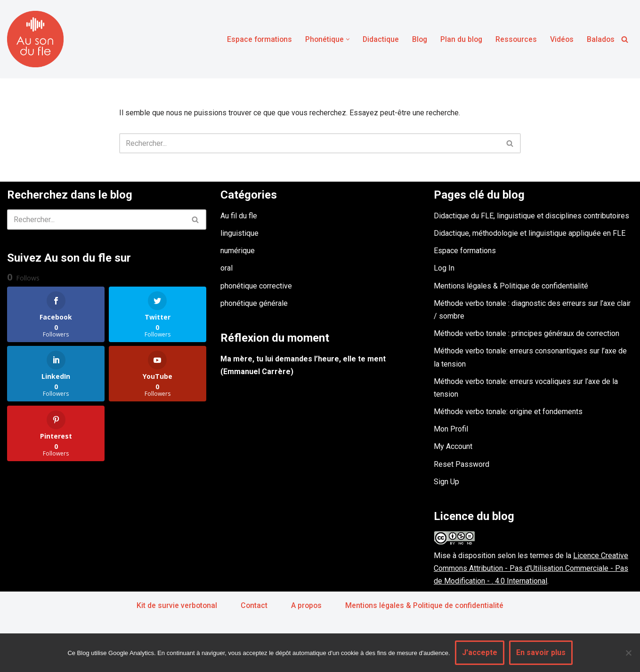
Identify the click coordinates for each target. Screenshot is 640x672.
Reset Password (462, 464)
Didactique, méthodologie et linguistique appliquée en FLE (530, 233)
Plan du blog (459, 39)
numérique (238, 251)
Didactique (377, 39)
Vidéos (561, 39)
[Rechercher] (625, 39)
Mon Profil (451, 429)
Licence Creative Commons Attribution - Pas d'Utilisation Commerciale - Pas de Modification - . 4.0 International (531, 568)
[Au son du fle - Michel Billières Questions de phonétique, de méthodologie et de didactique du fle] (35, 39)
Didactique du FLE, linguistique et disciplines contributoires (531, 216)
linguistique (239, 233)
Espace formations (255, 39)
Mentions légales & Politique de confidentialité (511, 286)
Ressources (515, 39)
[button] (344, 39)
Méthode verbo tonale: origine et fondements (508, 412)
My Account (453, 447)
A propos (306, 605)
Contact (253, 605)
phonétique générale (254, 303)
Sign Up (446, 482)
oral (227, 268)
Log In (444, 268)
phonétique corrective (256, 286)
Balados (600, 39)
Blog (417, 39)
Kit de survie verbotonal (175, 605)
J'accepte (480, 652)
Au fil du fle (239, 216)
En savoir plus (541, 652)
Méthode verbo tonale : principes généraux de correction (527, 334)
